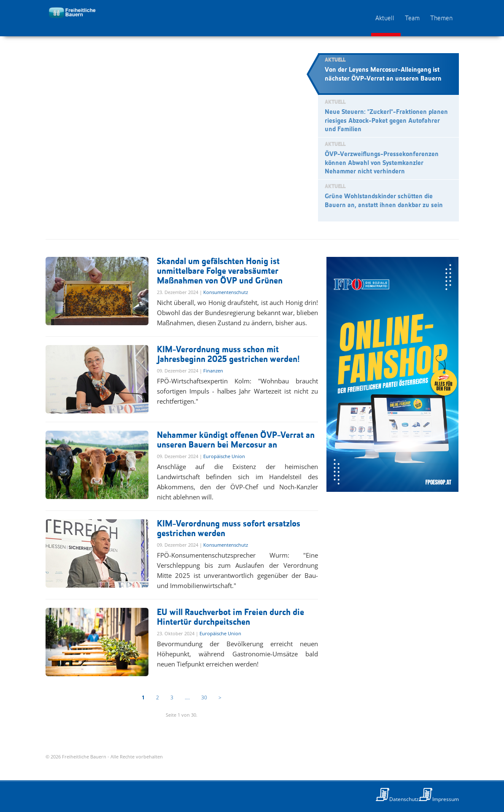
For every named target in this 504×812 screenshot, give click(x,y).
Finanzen (213, 371)
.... (187, 697)
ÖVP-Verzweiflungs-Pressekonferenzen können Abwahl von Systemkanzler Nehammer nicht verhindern (382, 163)
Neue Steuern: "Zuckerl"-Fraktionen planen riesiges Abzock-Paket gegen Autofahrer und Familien (386, 121)
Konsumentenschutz (226, 292)
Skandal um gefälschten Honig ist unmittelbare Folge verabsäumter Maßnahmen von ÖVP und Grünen (220, 271)
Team (412, 19)
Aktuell (385, 19)
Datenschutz (404, 799)
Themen (441, 19)
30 (204, 697)
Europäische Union (224, 456)
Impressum (446, 799)
